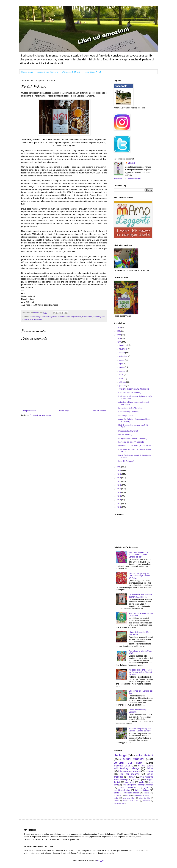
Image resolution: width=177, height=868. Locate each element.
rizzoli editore (87, 317)
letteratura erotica (131, 793)
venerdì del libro (128, 763)
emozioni (146, 801)
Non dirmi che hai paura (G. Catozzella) (135, 446)
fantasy (132, 777)
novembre (123, 349)
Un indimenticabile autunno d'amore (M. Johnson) (140, 596)
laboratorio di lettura (142, 795)
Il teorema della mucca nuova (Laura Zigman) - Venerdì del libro (139, 555)
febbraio (123, 382)
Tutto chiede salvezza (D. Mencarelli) (134, 389)
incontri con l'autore (122, 790)
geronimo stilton (129, 798)
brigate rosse (76, 317)
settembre (123, 356)
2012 (119, 500)
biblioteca (137, 780)
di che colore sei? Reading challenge (133, 767)
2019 (119, 474)
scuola (116, 801)
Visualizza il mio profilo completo (127, 178)
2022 (119, 342)
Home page (27, 72)
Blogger (101, 860)
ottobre (122, 353)
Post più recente (29, 411)
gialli (146, 787)
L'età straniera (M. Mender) (130, 393)
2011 (119, 504)
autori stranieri (133, 759)
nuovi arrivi (129, 782)
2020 (119, 470)
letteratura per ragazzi (129, 771)
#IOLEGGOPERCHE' (131, 801)
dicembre (123, 345)
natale (141, 782)
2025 (119, 331)
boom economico (64, 317)
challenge (120, 755)
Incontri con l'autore (47, 72)
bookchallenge (36, 317)
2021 (119, 467)
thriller (150, 768)
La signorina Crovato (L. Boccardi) (133, 438)
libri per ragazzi (129, 774)
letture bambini (144, 798)
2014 (119, 492)
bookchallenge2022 (49, 317)
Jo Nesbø (117, 795)
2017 (119, 481)
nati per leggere (119, 803)
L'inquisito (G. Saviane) (128, 431)
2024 (119, 335)
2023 (119, 338)
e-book (149, 771)
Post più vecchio (99, 411)
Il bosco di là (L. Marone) (129, 412)
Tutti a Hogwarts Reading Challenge (138, 785)
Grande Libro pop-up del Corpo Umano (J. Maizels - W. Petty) (140, 576)
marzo (122, 378)
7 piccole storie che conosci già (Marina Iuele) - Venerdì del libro (140, 672)
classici (146, 793)
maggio (122, 371)
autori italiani (144, 755)
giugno (122, 367)
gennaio (122, 386)
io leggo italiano (142, 790)
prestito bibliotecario (128, 787)
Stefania (131, 163)
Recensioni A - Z (92, 72)
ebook (128, 795)
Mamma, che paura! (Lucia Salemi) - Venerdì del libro (140, 730)
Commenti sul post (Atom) (40, 415)
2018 (119, 478)
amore (116, 793)
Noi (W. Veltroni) (125, 435)
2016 (119, 485)
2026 (119, 327)
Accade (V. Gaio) (125, 415)
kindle (116, 798)
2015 (119, 489)
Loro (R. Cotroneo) (126, 461)
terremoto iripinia (37, 319)
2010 (119, 507)
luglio (121, 364)
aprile (121, 375)
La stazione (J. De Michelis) (130, 408)
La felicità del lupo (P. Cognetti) (131, 442)
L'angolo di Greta (71, 72)
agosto (122, 360)
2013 (119, 496)
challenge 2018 (122, 766)
